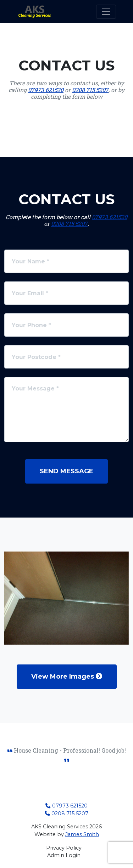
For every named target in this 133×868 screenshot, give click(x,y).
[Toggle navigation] (106, 12)
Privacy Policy (64, 848)
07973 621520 (46, 90)
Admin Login (64, 855)
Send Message (66, 471)
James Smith (82, 834)
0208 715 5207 (90, 90)
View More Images (67, 676)
